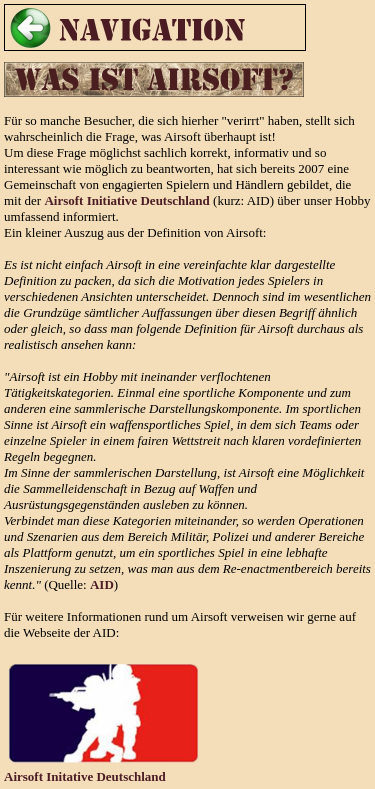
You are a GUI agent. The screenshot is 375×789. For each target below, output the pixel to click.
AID (102, 584)
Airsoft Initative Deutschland (85, 776)
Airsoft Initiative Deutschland (126, 200)
